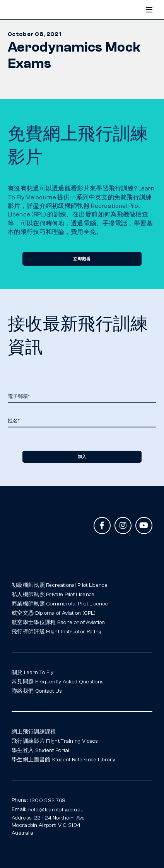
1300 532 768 (48, 801)
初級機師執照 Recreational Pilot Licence (60, 585)
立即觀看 (82, 259)
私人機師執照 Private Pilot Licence (53, 595)
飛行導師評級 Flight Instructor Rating (56, 632)
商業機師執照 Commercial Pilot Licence (60, 604)
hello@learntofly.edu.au (56, 810)
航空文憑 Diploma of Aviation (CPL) (54, 613)
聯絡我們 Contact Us (37, 691)
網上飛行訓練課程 (34, 732)
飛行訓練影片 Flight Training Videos (55, 741)
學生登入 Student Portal (41, 750)
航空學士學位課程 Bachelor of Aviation (58, 622)
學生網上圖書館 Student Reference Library (63, 760)
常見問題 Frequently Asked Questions (58, 682)
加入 (82, 456)
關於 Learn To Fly (33, 673)
